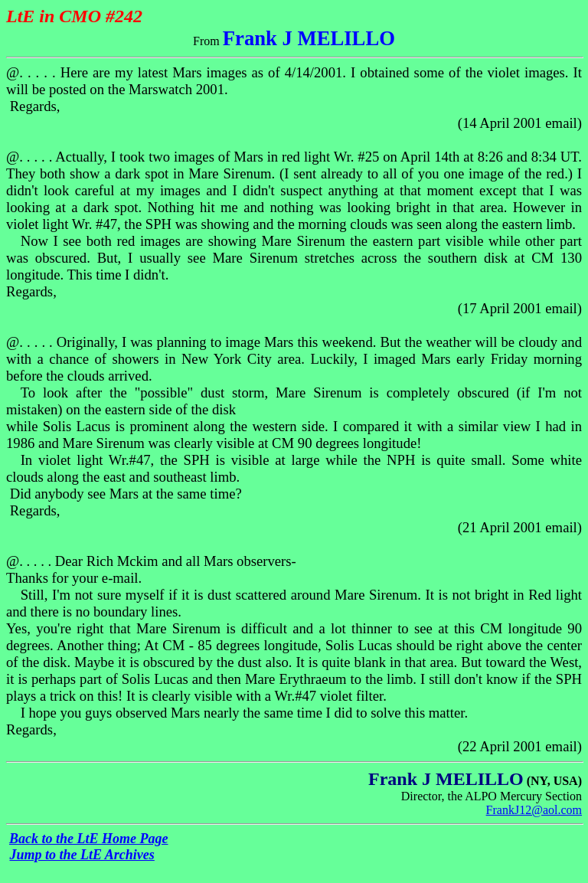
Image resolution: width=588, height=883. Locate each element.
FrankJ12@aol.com (534, 810)
